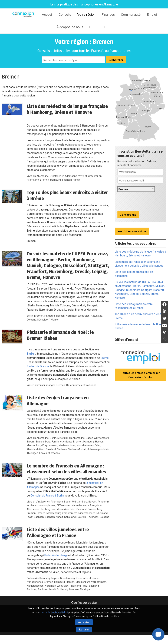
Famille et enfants (62, 442)
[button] (158, 634)
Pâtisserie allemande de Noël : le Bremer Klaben (60, 335)
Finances (108, 15)
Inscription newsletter (132, 231)
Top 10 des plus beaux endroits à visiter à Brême (67, 195)
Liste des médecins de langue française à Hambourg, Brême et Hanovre (67, 109)
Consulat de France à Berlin (47, 496)
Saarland (51, 449)
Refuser (84, 629)
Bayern (31, 442)
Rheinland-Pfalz (36, 449)
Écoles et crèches (50, 453)
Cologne (31, 320)
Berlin (30, 316)
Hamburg (55, 180)
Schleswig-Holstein (98, 449)
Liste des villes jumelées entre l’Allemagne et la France (58, 532)
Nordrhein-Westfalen (78, 316)
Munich (55, 320)
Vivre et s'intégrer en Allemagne (45, 502)
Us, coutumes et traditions (81, 385)
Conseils (65, 15)
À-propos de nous (70, 27)
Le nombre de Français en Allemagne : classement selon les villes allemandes (66, 469)
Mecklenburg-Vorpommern (42, 446)
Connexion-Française (24, 15)
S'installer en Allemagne (63, 176)
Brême (105, 358)
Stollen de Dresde (38, 366)
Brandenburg (43, 442)
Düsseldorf (44, 320)
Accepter (84, 622)
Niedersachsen (67, 446)
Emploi (152, 15)
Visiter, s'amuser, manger (41, 385)
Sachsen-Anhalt (71, 180)
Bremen (45, 180)
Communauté (131, 15)
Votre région (86, 15)
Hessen (60, 316)
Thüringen (32, 453)
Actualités (96, 316)
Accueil (47, 15)
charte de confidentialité (54, 612)
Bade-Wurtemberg (55, 555)
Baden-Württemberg (97, 438)
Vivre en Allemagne (38, 176)
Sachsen (62, 449)
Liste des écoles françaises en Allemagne (58, 401)
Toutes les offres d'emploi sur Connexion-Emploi (140, 375)
